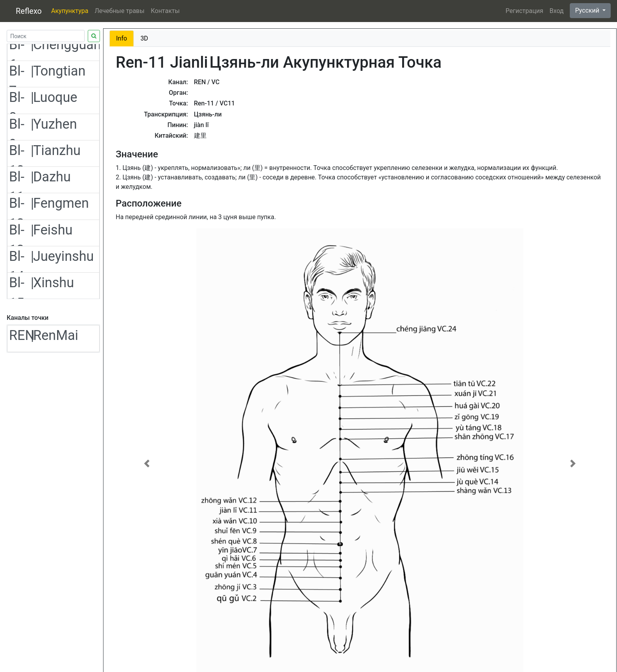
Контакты (165, 11)
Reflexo (29, 11)
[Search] (46, 36)
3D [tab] (144, 38)
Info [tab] (122, 38)
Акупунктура (70, 11)
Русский (588, 10)
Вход (556, 11)
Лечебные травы (119, 11)
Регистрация (525, 11)
